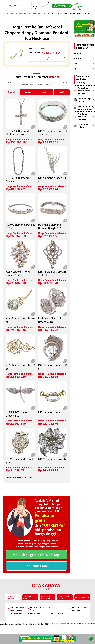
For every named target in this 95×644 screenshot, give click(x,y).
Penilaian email (37, 566)
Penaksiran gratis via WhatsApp (37, 555)
